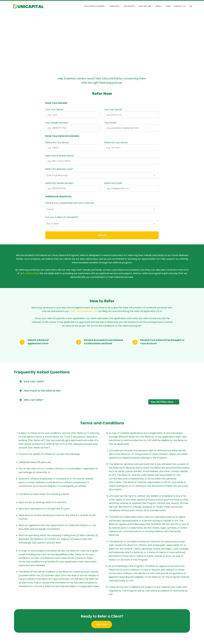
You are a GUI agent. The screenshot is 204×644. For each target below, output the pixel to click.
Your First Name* (55, 110)
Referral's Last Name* (116, 143)
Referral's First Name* (58, 143)
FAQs (168, 6)
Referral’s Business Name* (60, 156)
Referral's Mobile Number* (60, 183)
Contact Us (179, 6)
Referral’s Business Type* (59, 169)
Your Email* (111, 123)
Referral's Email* (113, 183)
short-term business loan (84, 311)
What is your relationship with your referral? (70, 203)
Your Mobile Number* (57, 123)
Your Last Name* (113, 110)
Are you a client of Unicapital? (62, 217)
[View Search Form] (191, 6)
